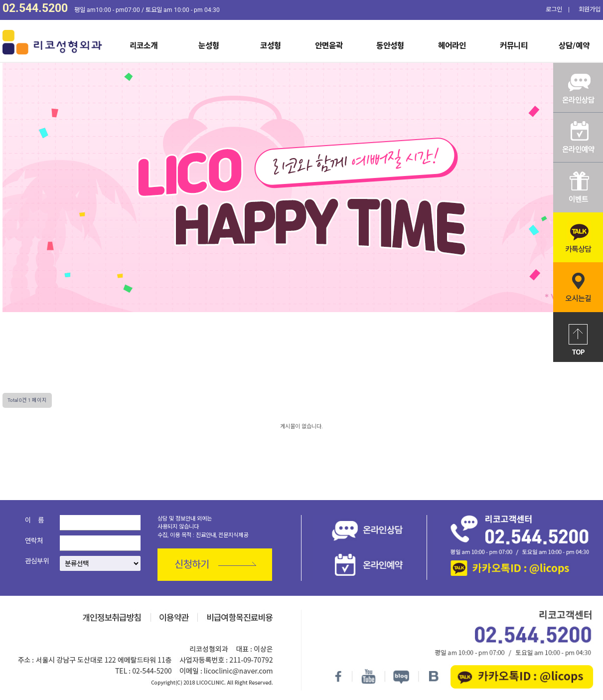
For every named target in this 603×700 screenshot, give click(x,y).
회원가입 (590, 9)
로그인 (554, 9)
